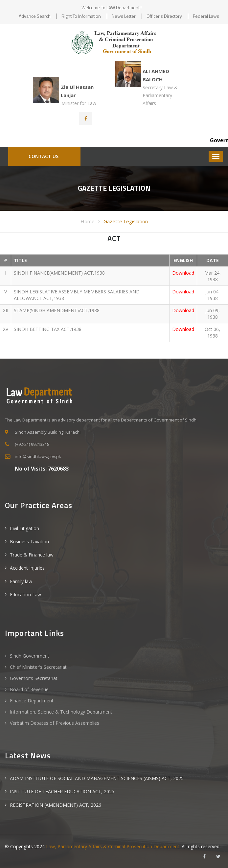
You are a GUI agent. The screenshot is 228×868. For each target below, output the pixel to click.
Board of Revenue (29, 689)
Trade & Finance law (32, 555)
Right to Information (81, 16)
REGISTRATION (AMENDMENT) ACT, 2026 (56, 805)
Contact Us (43, 156)
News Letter (124, 16)
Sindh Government (30, 656)
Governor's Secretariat (34, 678)
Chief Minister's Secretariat (38, 667)
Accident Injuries (27, 568)
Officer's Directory (164, 16)
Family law (21, 581)
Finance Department (32, 701)
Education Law (25, 595)
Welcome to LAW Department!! (112, 7)
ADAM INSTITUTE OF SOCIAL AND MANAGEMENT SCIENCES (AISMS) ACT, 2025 (97, 778)
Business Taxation (29, 542)
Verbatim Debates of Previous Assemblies (55, 723)
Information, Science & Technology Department (61, 712)
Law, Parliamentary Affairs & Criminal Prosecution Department (113, 846)
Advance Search (35, 16)
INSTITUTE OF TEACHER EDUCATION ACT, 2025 (62, 791)
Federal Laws (206, 16)
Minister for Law (79, 103)
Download (183, 273)
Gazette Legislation (126, 221)
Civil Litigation (24, 528)
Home (88, 221)
